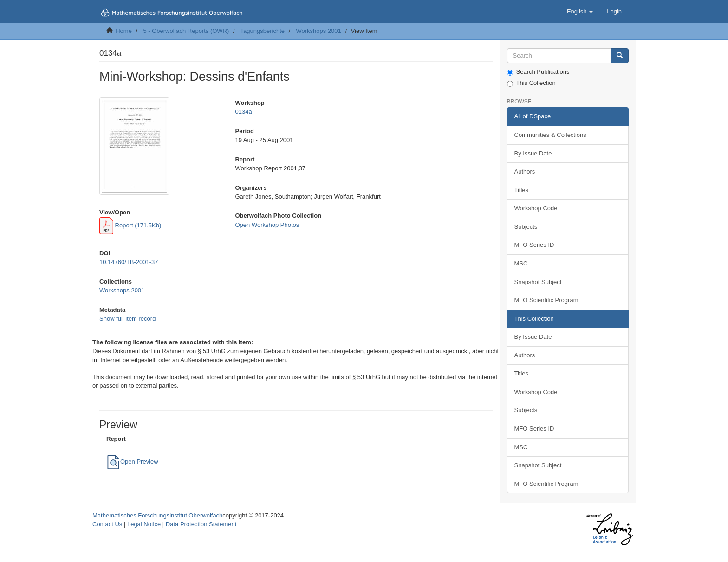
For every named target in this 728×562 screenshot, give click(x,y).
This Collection (531, 83)
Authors (525, 171)
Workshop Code (536, 208)
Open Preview (132, 462)
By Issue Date (533, 153)
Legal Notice (144, 524)
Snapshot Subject (538, 282)
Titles (522, 190)
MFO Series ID (534, 245)
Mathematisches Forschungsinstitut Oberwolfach (157, 515)
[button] (580, 12)
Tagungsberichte (263, 31)
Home (124, 31)
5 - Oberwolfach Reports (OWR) (186, 31)
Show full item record (127, 319)
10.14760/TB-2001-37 (129, 262)
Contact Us (107, 524)
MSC (521, 263)
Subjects (526, 227)
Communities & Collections (550, 135)
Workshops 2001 (318, 31)
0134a (243, 112)
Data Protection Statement (201, 524)
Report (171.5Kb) (130, 225)
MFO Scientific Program (546, 300)
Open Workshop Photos (267, 225)
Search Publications (538, 72)
